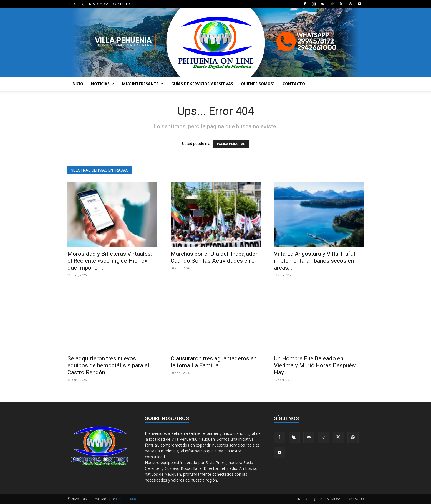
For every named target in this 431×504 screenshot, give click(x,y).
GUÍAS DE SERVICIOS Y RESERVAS (202, 84)
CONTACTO (121, 4)
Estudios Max (126, 499)
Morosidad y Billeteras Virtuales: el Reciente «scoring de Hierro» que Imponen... (110, 261)
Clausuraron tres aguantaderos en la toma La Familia (214, 362)
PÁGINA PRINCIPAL (231, 144)
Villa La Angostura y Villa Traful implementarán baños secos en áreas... (315, 261)
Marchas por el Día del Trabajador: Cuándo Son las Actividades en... (215, 257)
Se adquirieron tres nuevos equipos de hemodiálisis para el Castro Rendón (108, 365)
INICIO (72, 4)
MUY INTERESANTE (143, 84)
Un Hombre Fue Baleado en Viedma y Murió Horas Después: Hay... (315, 365)
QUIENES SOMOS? (95, 4)
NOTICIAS (103, 84)
